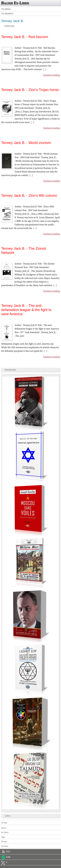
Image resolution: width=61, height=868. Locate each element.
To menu (6, 9)
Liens (7, 816)
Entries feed (9, 26)
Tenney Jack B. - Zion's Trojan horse (30, 90)
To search (7, 14)
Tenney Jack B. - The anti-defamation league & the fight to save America (26, 310)
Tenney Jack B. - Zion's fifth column (29, 195)
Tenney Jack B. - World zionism (26, 143)
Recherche (10, 370)
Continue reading (51, 75)
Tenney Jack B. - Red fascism (25, 37)
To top (4, 823)
